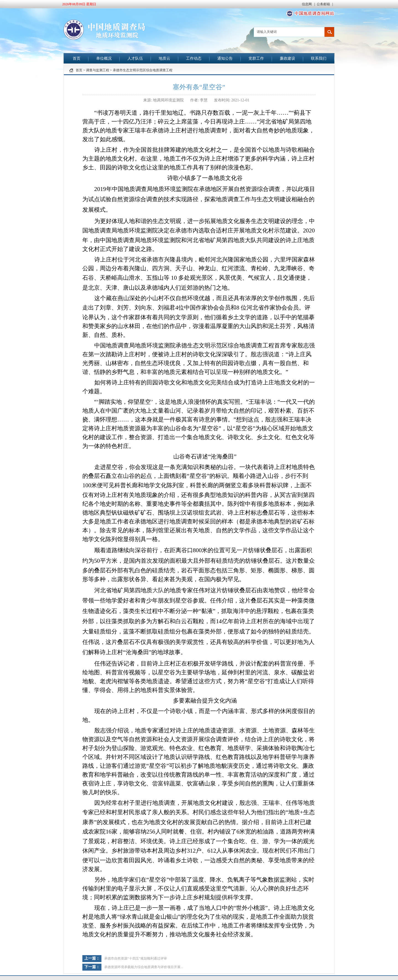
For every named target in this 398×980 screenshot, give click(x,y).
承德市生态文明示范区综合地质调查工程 (143, 70)
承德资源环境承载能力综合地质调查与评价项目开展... (144, 967)
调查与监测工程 (98, 70)
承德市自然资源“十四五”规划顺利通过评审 (136, 958)
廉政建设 (287, 58)
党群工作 (256, 58)
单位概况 (104, 58)
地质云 (164, 58)
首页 (77, 58)
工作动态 (194, 58)
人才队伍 (135, 58)
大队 (158, 590)
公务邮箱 (324, 4)
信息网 (307, 4)
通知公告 (225, 58)
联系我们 (319, 58)
